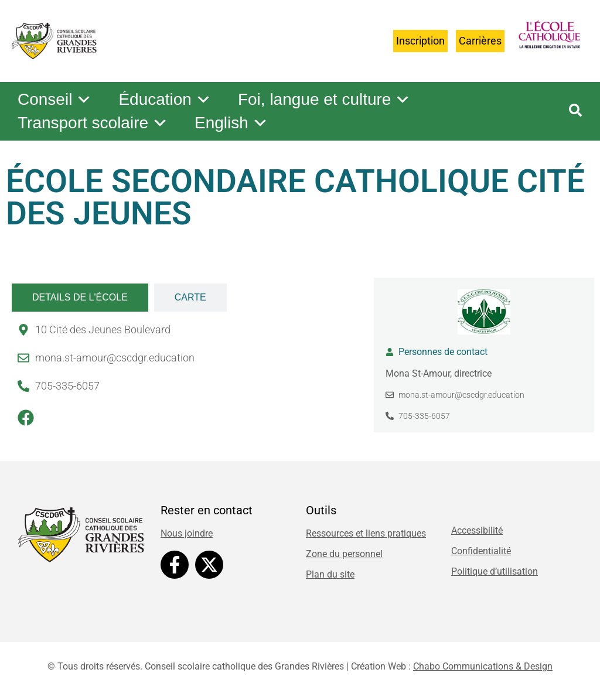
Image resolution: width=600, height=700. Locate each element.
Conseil (55, 100)
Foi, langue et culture (325, 100)
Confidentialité (481, 551)
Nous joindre (187, 533)
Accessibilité (477, 530)
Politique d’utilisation (495, 571)
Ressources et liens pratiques (366, 533)
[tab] (80, 298)
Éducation (165, 100)
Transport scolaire (93, 123)
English (231, 123)
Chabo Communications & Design (483, 666)
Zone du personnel (344, 554)
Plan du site (330, 574)
